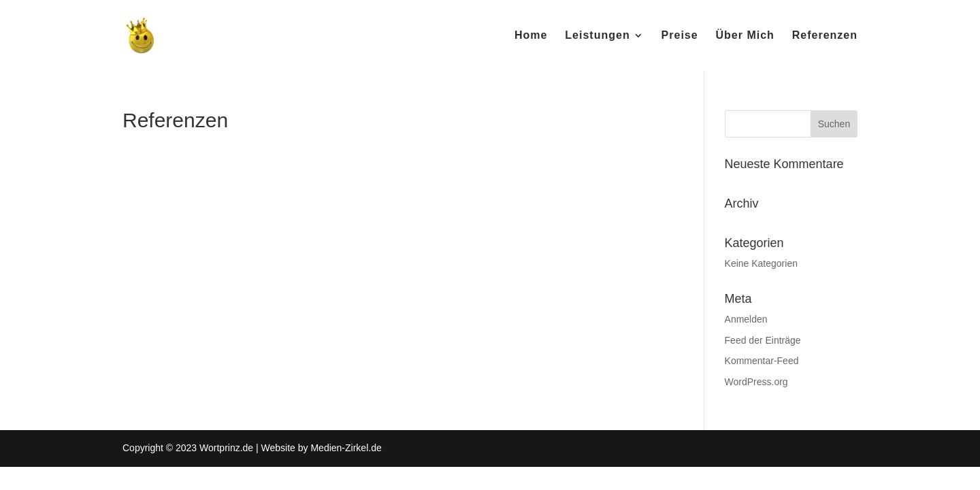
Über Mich (745, 36)
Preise (680, 36)
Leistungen (597, 36)
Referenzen (825, 36)
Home (531, 36)
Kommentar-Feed (762, 361)
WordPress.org (756, 382)
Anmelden (746, 319)
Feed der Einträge (763, 340)
